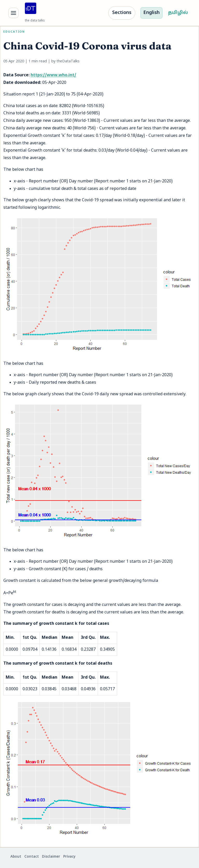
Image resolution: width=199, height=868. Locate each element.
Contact (32, 857)
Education (14, 32)
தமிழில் (178, 13)
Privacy (69, 857)
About (16, 857)
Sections (122, 13)
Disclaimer (51, 857)
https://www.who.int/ (53, 75)
